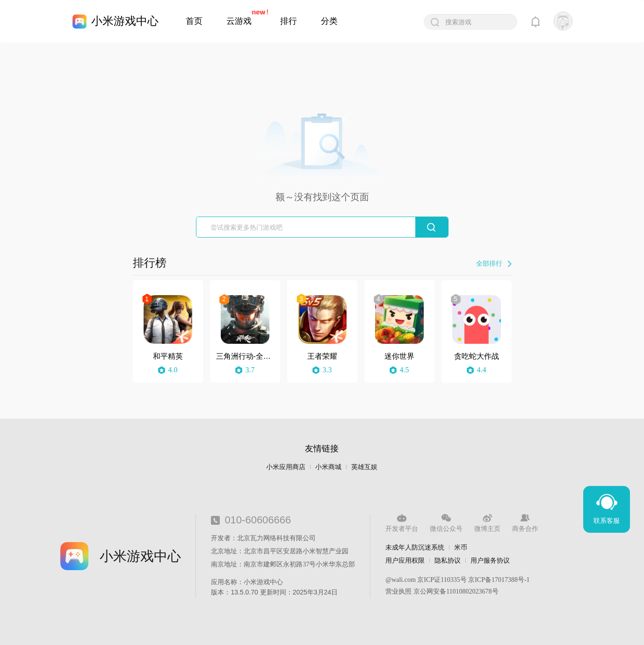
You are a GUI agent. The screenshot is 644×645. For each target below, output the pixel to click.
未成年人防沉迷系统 (415, 547)
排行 (289, 21)
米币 (461, 547)
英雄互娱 (364, 467)
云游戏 (239, 21)
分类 (329, 21)
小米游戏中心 (125, 21)
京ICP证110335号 (442, 580)
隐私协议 (448, 560)
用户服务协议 (490, 560)
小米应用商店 (286, 467)
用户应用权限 (405, 560)
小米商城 (328, 467)
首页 (194, 21)
